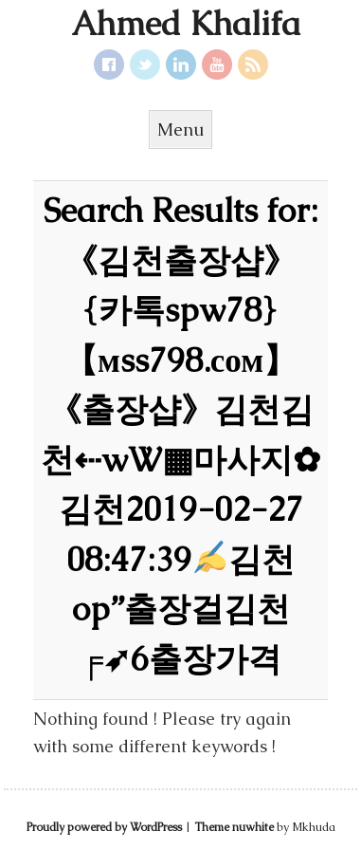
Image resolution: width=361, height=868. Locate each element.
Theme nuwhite (234, 827)
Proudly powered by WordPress (104, 827)
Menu (180, 129)
